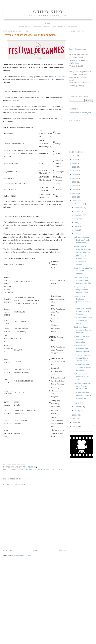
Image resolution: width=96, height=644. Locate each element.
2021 (74, 174)
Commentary (72, 27)
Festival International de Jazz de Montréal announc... (83, 271)
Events (53, 27)
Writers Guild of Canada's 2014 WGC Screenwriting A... (83, 249)
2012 (74, 419)
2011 (74, 422)
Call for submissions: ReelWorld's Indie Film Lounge (82, 240)
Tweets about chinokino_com (80, 113)
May (76, 230)
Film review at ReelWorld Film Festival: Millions (82, 349)
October (78, 211)
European (23, 470)
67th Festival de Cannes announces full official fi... (83, 320)
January (78, 410)
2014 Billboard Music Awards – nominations (82, 339)
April (77, 234)
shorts (61, 470)
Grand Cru (87, 83)
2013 (74, 415)
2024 (74, 163)
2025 (74, 159)
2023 (74, 167)
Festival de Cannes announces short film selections (30, 35)
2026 (74, 156)
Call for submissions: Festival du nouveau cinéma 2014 (83, 395)
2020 (74, 178)
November (79, 208)
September (79, 215)
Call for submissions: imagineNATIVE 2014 (82, 377)
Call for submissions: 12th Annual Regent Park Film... (83, 367)
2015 (74, 197)
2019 (74, 182)
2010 (74, 426)
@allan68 (79, 66)
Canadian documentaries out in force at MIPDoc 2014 (83, 386)
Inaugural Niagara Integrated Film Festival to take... (82, 290)
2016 (74, 193)
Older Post (62, 550)
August (77, 219)
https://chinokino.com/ (78, 49)
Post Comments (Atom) (22, 555)
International (50, 470)
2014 (74, 201)
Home (35, 550)
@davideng (80, 86)
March (77, 403)
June (76, 226)
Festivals (61, 27)
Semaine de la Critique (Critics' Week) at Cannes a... (83, 311)
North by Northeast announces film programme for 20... (83, 280)
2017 (74, 189)
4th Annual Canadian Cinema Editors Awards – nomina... (82, 358)
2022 (74, 171)
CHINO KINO (48, 12)
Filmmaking (37, 27)
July (76, 223)
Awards (46, 27)
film (40, 470)
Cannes (14, 470)
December (79, 204)
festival (33, 470)
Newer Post (8, 550)
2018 (74, 186)
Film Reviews (25, 27)
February (78, 407)
